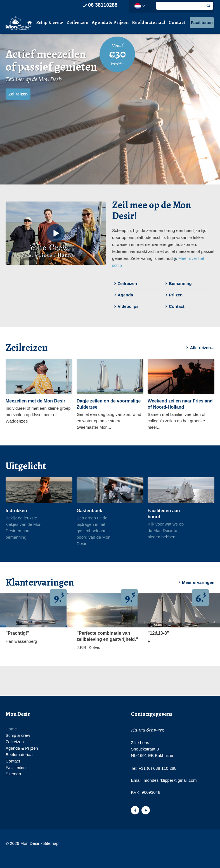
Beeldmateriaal (149, 22)
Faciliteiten (202, 22)
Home (11, 729)
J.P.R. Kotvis (88, 647)
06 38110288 (100, 5)
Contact (177, 22)
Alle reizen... (199, 348)
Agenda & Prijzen (110, 22)
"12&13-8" (158, 633)
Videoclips (125, 306)
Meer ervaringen (195, 582)
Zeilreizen (77, 22)
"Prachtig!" (17, 633)
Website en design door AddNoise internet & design (81, 844)
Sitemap (13, 774)
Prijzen (173, 295)
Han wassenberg (21, 641)
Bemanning (178, 284)
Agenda (123, 295)
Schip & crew (50, 22)
